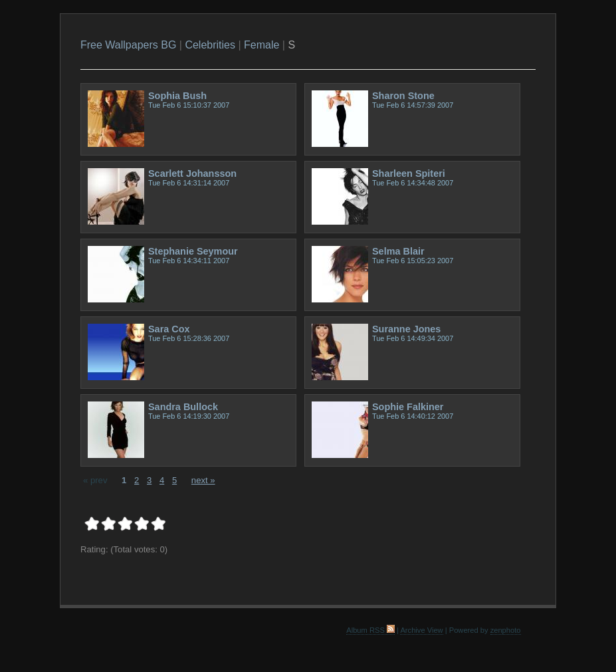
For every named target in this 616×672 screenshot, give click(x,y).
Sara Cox (169, 329)
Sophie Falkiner (408, 407)
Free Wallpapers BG (128, 45)
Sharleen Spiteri (409, 173)
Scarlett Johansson (192, 173)
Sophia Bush (177, 96)
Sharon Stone (403, 96)
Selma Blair (398, 251)
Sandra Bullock (183, 407)
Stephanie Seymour (193, 251)
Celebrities (210, 45)
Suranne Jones (406, 329)
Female (261, 45)
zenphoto (506, 630)
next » (203, 480)
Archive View (421, 630)
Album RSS (370, 630)
